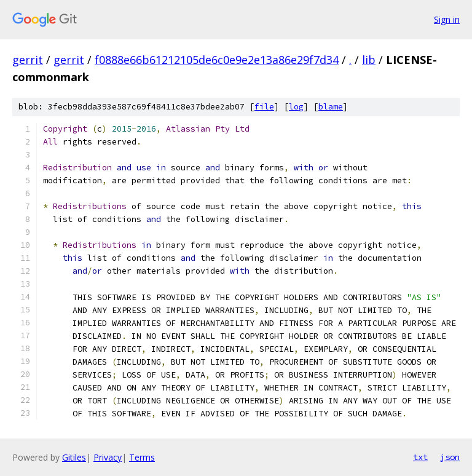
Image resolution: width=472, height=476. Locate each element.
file (264, 107)
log (296, 107)
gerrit (28, 60)
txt (420, 457)
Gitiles (74, 457)
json (450, 457)
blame (331, 107)
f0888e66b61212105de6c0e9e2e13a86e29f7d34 (217, 60)
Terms (142, 457)
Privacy (108, 457)
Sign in (447, 19)
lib (369, 60)
